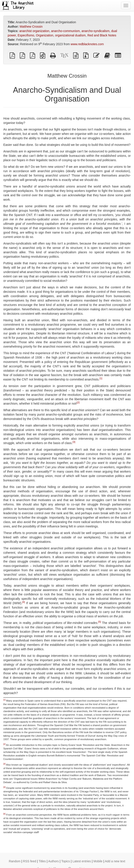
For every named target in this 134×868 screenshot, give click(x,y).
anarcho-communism (65, 31)
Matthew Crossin (31, 27)
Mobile (98, 861)
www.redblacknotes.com (87, 44)
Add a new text (115, 861)
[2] (78, 403)
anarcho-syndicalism (96, 31)
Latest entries (82, 861)
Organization (44, 35)
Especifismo (26, 35)
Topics (66, 861)
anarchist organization (34, 31)
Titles (42, 861)
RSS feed (30, 861)
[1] (101, 379)
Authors (53, 861)
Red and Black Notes (102, 35)
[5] (100, 622)
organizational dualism (70, 35)
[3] (74, 442)
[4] (24, 602)
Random (15, 861)
